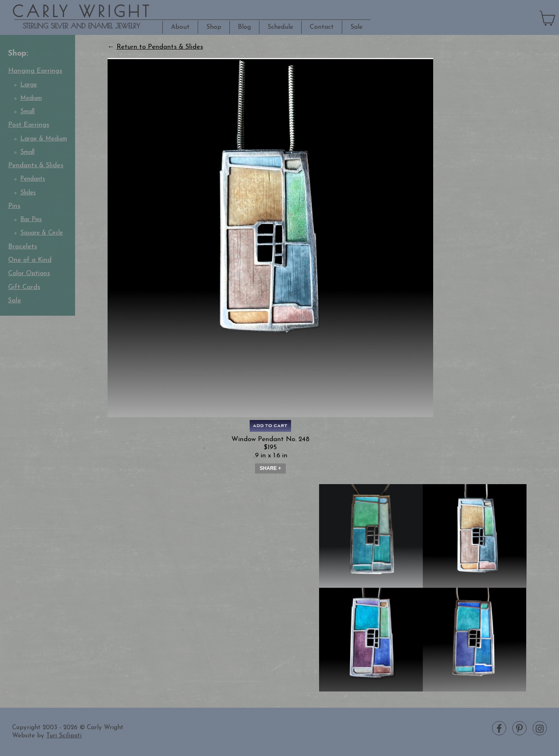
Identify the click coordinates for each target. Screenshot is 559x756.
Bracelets (23, 247)
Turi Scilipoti (64, 736)
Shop (214, 27)
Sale (356, 27)
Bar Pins (31, 220)
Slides (28, 193)
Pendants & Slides (36, 166)
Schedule (280, 27)
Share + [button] (270, 468)
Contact (322, 27)
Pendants (33, 179)
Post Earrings (29, 125)
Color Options (29, 274)
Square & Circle (42, 233)
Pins (14, 206)
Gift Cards (24, 287)
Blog (244, 27)
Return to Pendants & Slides (160, 47)
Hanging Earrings (35, 71)
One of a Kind (30, 260)
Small (27, 112)
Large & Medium (44, 139)
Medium (31, 98)
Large (29, 85)
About (180, 27)
